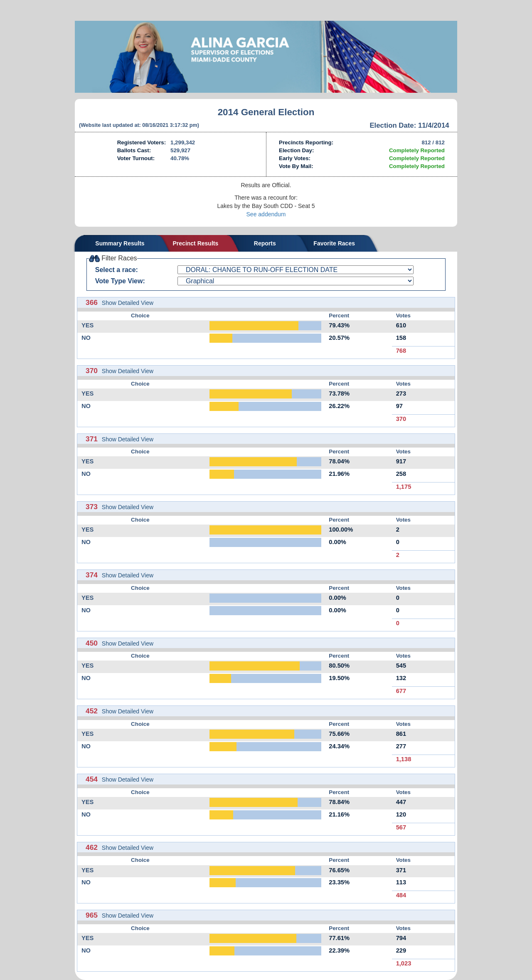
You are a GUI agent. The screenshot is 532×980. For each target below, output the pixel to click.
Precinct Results (196, 243)
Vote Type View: (120, 281)
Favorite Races (334, 243)
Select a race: (117, 270)
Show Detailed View (128, 303)
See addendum (266, 214)
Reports (265, 243)
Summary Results (120, 243)
